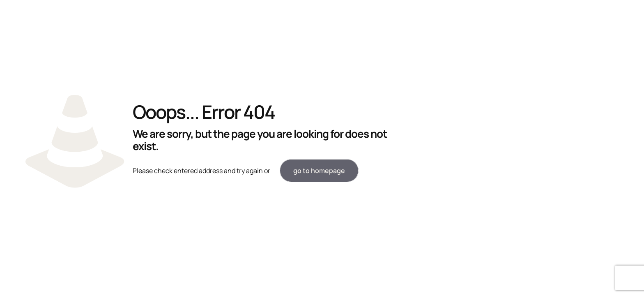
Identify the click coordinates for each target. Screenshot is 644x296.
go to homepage (319, 171)
